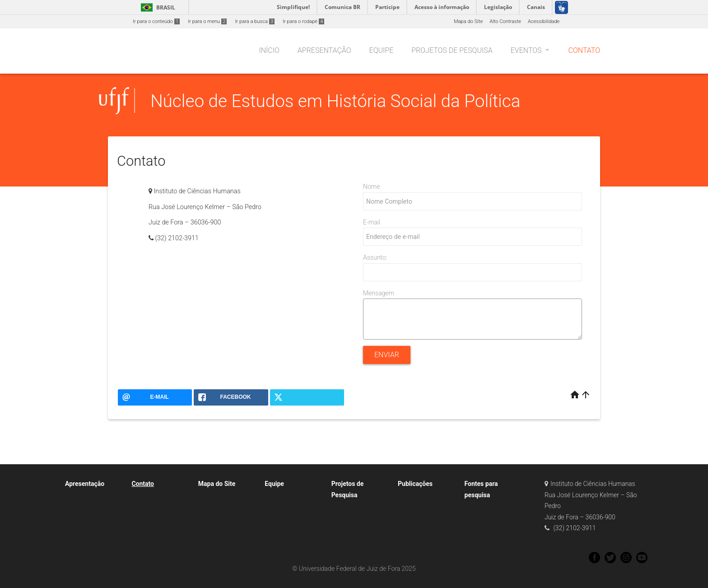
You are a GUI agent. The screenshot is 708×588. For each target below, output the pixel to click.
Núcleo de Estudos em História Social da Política (335, 101)
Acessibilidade (544, 21)
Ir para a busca (255, 21)
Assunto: (375, 257)
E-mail (372, 222)
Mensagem (379, 293)
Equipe (274, 484)
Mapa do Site (468, 21)
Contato (143, 484)
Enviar (387, 355)
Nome (371, 187)
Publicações (415, 484)
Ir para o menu (207, 21)
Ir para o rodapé (303, 21)
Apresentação (85, 484)
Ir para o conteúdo (156, 21)
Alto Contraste (505, 21)
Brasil (156, 7)
